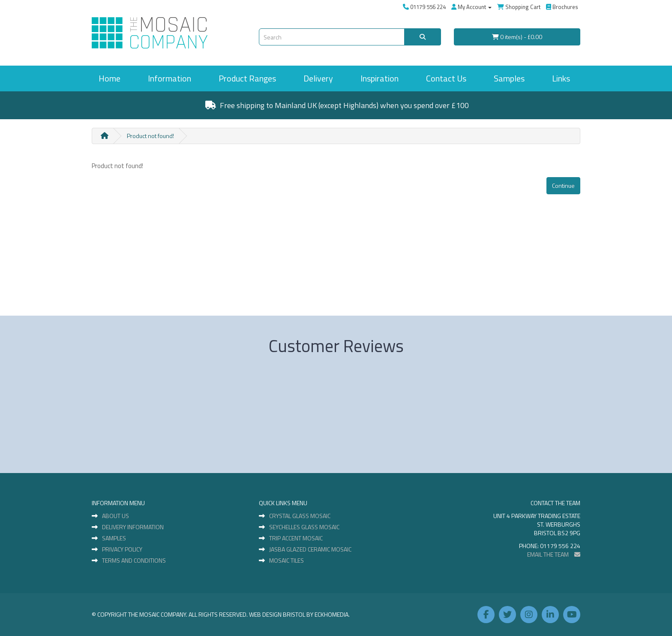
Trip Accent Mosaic (296, 538)
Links (561, 78)
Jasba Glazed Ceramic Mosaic (310, 549)
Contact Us (446, 78)
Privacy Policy (122, 549)
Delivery (318, 78)
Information (169, 78)
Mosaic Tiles (286, 561)
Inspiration (379, 78)
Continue (563, 185)
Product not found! (150, 136)
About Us (115, 516)
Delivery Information (133, 527)
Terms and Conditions (134, 561)
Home (109, 78)
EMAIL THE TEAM (554, 554)
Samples (509, 78)
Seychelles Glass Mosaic (304, 527)
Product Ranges (247, 78)
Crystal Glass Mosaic (300, 516)
